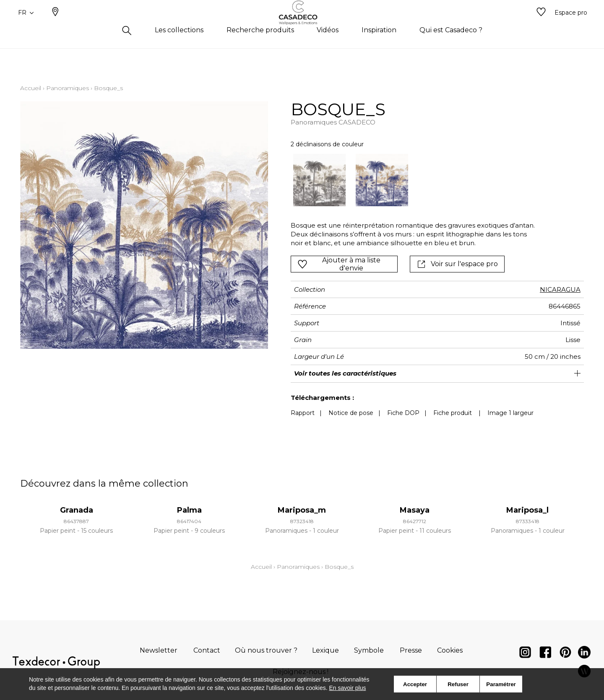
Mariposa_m (302, 510)
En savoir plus (348, 688)
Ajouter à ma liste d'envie (339, 264)
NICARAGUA (560, 289)
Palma (189, 510)
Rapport (303, 413)
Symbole (369, 650)
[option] (319, 180)
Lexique (325, 650)
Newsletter (159, 650)
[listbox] (408, 180)
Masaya (415, 510)
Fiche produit (453, 413)
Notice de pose (351, 413)
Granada (77, 510)
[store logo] (302, 26)
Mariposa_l (527, 510)
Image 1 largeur (510, 413)
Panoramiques (68, 88)
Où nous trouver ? (266, 650)
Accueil (31, 88)
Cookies (450, 650)
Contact (207, 650)
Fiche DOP (403, 413)
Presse (411, 650)
